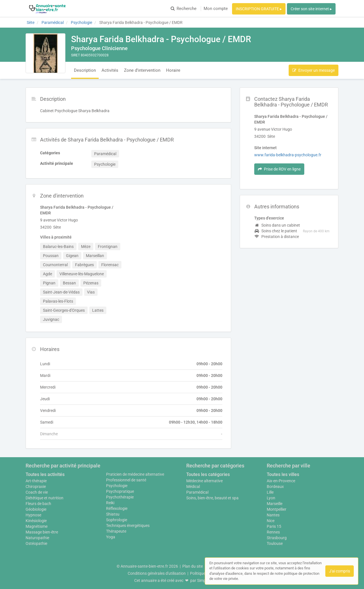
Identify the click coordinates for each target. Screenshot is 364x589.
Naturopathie (37, 538)
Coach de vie (37, 492)
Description (85, 70)
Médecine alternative (204, 481)
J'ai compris (340, 571)
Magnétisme (37, 526)
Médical (193, 487)
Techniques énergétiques (128, 526)
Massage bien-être (42, 532)
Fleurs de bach (38, 504)
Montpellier (277, 509)
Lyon (271, 498)
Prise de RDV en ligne (279, 169)
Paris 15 (274, 526)
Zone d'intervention (142, 70)
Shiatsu (113, 514)
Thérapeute (116, 531)
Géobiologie (36, 509)
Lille (270, 492)
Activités (110, 70)
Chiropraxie (36, 487)
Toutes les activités (45, 474)
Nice (271, 521)
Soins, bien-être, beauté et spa (212, 498)
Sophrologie (117, 520)
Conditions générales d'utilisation (157, 573)
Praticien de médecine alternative (135, 474)
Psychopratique (120, 491)
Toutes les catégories (208, 474)
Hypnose (33, 515)
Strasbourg (277, 538)
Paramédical (197, 492)
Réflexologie (117, 508)
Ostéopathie (36, 543)
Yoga (111, 537)
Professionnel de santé (126, 480)
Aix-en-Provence (281, 481)
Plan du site (193, 566)
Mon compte (216, 9)
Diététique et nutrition (45, 498)
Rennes (273, 532)
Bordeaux (275, 487)
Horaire (173, 70)
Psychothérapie (120, 497)
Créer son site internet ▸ (311, 9)
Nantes (273, 515)
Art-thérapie (36, 481)
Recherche (184, 9)
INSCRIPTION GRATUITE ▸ (259, 9)
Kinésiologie (36, 521)
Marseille (275, 504)
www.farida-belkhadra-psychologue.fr (288, 155)
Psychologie (117, 486)
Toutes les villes (283, 474)
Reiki (110, 503)
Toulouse (275, 543)
